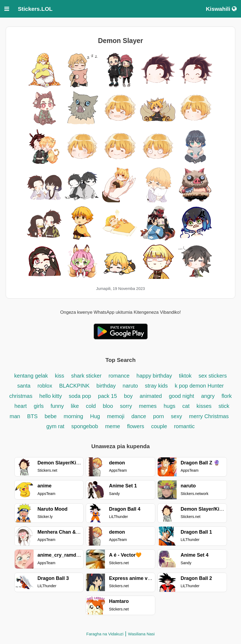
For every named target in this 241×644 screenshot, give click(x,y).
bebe (51, 416)
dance (139, 416)
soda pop (80, 396)
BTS (32, 416)
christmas (22, 396)
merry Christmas (209, 416)
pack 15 (107, 396)
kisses (205, 406)
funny (57, 406)
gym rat (55, 426)
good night (181, 396)
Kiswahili (221, 9)
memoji (116, 416)
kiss (60, 376)
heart (21, 406)
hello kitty (51, 396)
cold (91, 406)
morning (74, 416)
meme (113, 426)
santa (24, 386)
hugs (169, 406)
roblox (45, 386)
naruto (130, 386)
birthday (107, 386)
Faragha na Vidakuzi (105, 634)
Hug (95, 416)
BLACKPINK (75, 386)
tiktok (185, 376)
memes (148, 406)
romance (120, 376)
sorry (127, 406)
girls (39, 406)
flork (227, 396)
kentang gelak (31, 376)
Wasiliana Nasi (141, 634)
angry (209, 396)
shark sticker (86, 376)
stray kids (156, 386)
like (75, 406)
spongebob (85, 426)
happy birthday (154, 376)
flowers (136, 426)
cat (186, 406)
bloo (108, 406)
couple (160, 426)
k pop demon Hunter (199, 386)
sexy (176, 416)
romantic (184, 426)
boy (128, 396)
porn (159, 416)
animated (151, 396)
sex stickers (213, 376)
